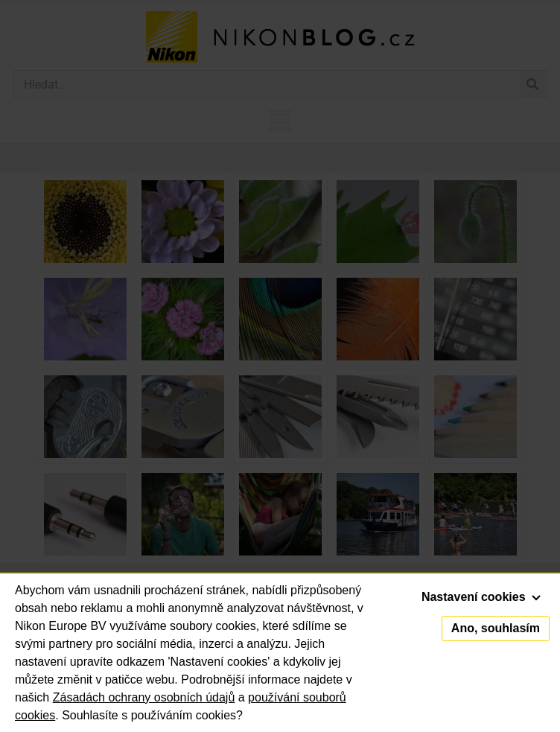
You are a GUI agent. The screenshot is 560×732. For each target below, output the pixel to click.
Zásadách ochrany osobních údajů (144, 697)
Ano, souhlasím (496, 628)
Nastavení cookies (481, 597)
